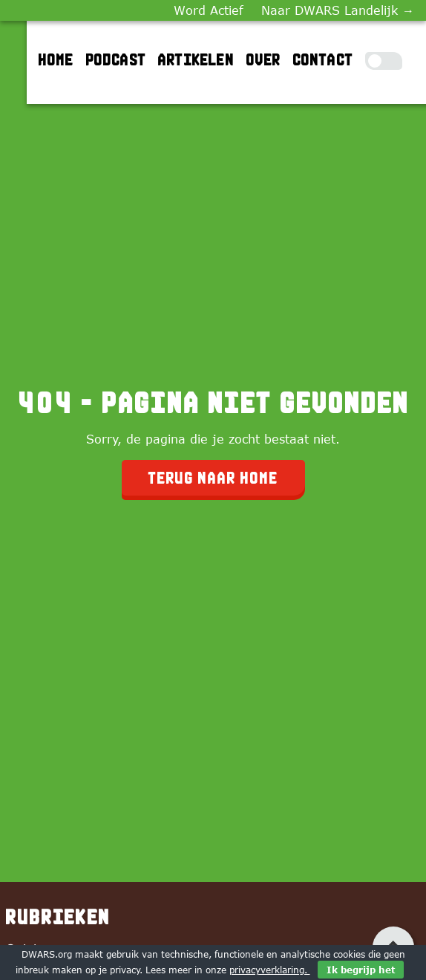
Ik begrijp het (361, 970)
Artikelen (196, 59)
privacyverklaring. (270, 970)
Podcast (116, 59)
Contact (323, 59)
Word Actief (209, 10)
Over (264, 59)
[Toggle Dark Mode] (384, 61)
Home (56, 59)
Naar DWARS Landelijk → (338, 10)
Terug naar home (213, 478)
